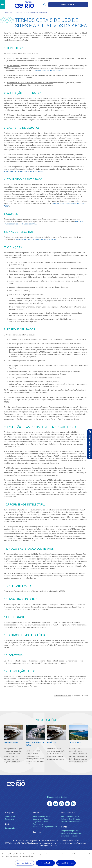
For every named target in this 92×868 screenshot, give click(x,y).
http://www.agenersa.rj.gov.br (46, 846)
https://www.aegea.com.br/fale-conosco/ (48, 70)
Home (6, 12)
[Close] (89, 854)
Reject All (45, 863)
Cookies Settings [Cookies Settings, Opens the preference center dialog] (25, 863)
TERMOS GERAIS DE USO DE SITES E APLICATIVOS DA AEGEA (29, 12)
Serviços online (68, 5)
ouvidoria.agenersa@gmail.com (74, 843)
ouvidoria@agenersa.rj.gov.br (50, 843)
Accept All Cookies (66, 863)
